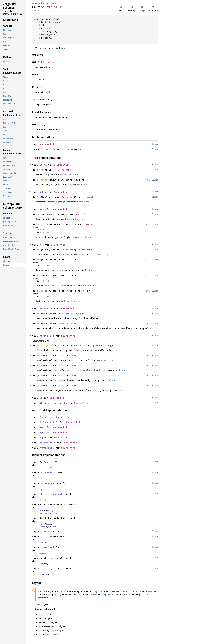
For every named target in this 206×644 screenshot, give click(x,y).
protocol (47, 149)
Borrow (48, 473)
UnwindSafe (47, 448)
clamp (40, 291)
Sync (42, 432)
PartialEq (46, 309)
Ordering (87, 250)
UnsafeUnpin (47, 443)
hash (39, 214)
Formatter (68, 197)
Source (35, 10)
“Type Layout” (109, 595)
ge (38, 385)
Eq (41, 398)
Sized (46, 233)
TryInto (53, 569)
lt (38, 355)
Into (51, 537)
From (47, 531)
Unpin (43, 438)
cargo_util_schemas (42, 3)
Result (89, 197)
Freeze (44, 417)
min (39, 275)
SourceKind (47, 144)
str (79, 149)
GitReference (52, 22)
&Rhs (62, 324)
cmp (39, 250)
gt (38, 375)
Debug (43, 192)
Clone (43, 165)
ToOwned (49, 547)
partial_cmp (44, 345)
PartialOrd (47, 336)
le (38, 365)
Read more (72, 174)
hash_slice (43, 224)
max (39, 260)
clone (40, 170)
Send (42, 427)
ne (38, 324)
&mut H (80, 214)
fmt (39, 197)
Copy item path (61, 7)
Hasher (51, 214)
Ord (42, 245)
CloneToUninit (53, 494)
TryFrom (53, 558)
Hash (42, 209)
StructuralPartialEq (53, 403)
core (54, 3)
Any (46, 462)
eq (38, 314)
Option (71, 149)
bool (83, 314)
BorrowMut (50, 483)
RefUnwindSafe (49, 422)
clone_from (43, 180)
